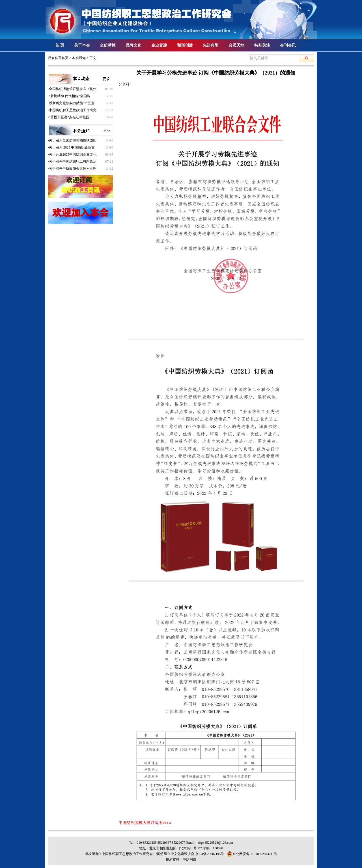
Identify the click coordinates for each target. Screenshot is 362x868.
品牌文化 (133, 45)
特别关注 (262, 45)
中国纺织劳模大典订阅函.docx (145, 823)
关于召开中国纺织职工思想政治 (73, 162)
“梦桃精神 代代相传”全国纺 (70, 96)
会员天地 (236, 45)
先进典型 (211, 45)
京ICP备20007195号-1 (211, 854)
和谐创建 (185, 45)
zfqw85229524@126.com (215, 843)
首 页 (60, 45)
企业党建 (159, 45)
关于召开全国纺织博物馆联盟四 (73, 140)
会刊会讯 (288, 45)
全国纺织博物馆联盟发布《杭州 (73, 89)
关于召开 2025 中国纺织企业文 (72, 147)
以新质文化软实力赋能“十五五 (72, 103)
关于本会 (82, 45)
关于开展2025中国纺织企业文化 (73, 154)
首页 (65, 58)
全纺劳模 (108, 45)
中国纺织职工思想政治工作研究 (73, 110)
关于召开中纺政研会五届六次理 (73, 169)
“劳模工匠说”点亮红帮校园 (69, 117)
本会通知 (79, 58)
